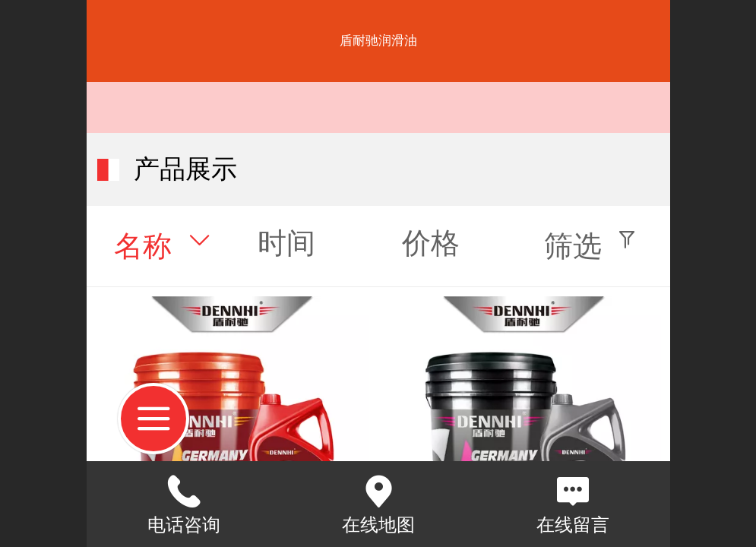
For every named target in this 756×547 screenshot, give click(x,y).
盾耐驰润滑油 (378, 41)
